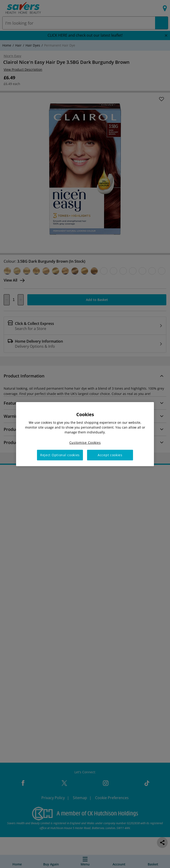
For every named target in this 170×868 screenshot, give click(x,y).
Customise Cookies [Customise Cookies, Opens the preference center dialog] (85, 442)
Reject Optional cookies (60, 455)
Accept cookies (110, 455)
